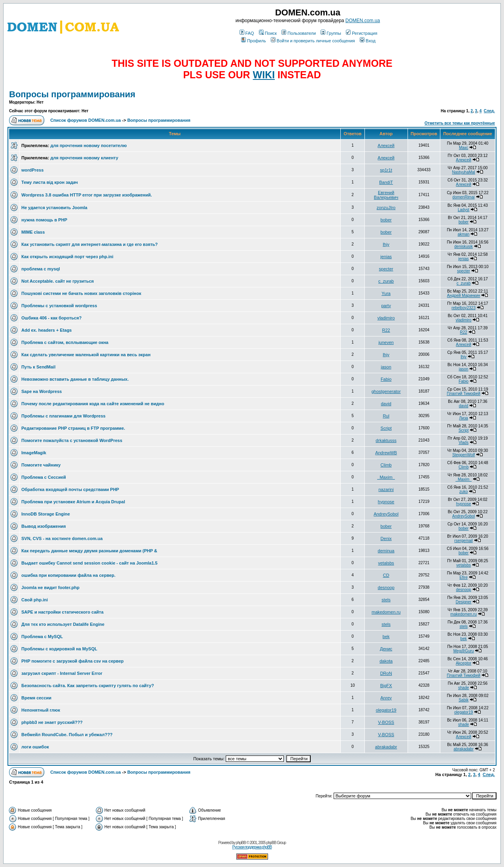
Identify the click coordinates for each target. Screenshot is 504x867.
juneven (386, 342)
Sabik (463, 700)
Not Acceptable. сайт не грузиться (58, 281)
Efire (463, 577)
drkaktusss (386, 440)
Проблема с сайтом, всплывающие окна (65, 342)
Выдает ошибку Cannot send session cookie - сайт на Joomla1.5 (90, 563)
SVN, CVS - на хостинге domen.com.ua (62, 538)
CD (386, 575)
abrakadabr (386, 747)
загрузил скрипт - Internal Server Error (62, 673)
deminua (386, 551)
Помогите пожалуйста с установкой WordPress (72, 440)
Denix (386, 538)
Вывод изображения (43, 526)
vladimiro (386, 318)
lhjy (386, 244)
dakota (386, 661)
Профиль (254, 41)
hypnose (386, 502)
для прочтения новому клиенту (84, 158)
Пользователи (299, 33)
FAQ (247, 33)
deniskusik (463, 246)
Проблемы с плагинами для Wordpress (63, 416)
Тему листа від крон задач (50, 182)
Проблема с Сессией (44, 477)
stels (386, 600)
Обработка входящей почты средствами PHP (70, 489)
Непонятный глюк (41, 710)
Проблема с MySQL (42, 637)
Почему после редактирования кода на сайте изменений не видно (93, 404)
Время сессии (36, 698)
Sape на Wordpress (42, 391)
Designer (464, 602)
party (386, 306)
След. (489, 111)
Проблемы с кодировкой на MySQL (59, 649)
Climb (386, 465)
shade (463, 688)
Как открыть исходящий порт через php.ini (67, 257)
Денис (386, 649)
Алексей (386, 145)
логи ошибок (35, 747)
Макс (464, 148)
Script (386, 428)
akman (464, 234)
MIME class (33, 232)
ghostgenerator (386, 391)
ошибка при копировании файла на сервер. (68, 575)
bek (386, 637)
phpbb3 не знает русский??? (52, 722)
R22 (386, 330)
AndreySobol (386, 514)
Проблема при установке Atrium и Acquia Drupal (73, 502)
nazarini (386, 489)
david (386, 404)
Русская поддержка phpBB (252, 847)
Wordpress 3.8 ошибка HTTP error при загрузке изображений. (87, 195)
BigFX (386, 686)
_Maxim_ (386, 477)
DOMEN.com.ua (363, 21)
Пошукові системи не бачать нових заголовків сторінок (81, 293)
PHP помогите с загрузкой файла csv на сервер (73, 661)
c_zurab (386, 281)
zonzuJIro (386, 208)
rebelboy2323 (463, 308)
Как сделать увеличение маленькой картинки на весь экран (86, 355)
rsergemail (463, 541)
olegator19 (386, 710)
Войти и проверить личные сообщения (313, 41)
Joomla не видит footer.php (50, 587)
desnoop (386, 587)
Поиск (268, 33)
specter (386, 269)
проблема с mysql (41, 269)
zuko (463, 492)
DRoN (386, 673)
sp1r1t (386, 170)
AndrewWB (386, 453)
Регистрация (361, 33)
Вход (368, 41)
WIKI (264, 75)
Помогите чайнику (41, 465)
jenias (386, 257)
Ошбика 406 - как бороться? (51, 318)
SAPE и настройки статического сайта (62, 612)
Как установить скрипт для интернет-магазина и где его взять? (90, 244)
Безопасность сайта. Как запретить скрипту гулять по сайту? (88, 686)
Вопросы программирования (72, 94)
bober (386, 220)
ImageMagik (34, 453)
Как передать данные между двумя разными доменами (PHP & (89, 551)
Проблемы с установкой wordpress (59, 306)
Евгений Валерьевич (386, 195)
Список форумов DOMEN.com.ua (86, 120)
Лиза (464, 418)
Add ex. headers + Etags (46, 330)
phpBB (241, 843)
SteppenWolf (463, 455)
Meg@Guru (464, 651)
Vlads (463, 443)
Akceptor (463, 663)
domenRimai (464, 197)
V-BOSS (386, 722)
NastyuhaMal (463, 172)
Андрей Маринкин (464, 296)
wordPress (32, 170)
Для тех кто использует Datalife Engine (63, 624)
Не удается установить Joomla (54, 208)
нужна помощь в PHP (44, 220)
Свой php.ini (35, 600)
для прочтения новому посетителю (88, 145)
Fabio (386, 379)
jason (386, 367)
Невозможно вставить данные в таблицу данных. (75, 379)
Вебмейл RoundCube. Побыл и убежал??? (67, 735)
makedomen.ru (386, 612)
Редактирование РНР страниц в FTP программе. (73, 428)
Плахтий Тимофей (463, 394)
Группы (331, 33)
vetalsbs (386, 563)
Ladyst (463, 210)
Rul (386, 416)
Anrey (386, 698)
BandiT (386, 182)
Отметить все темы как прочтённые (460, 123)
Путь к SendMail (38, 367)
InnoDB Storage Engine (46, 514)
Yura (386, 293)
